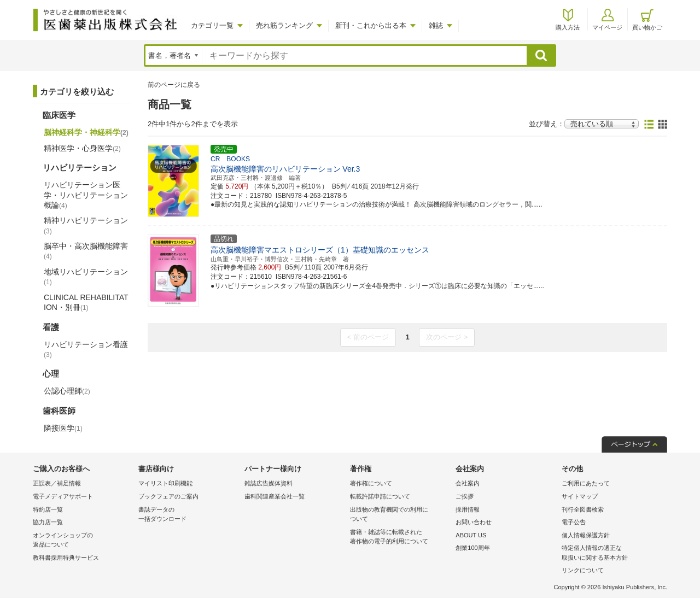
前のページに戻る (174, 85)
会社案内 (468, 483)
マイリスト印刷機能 (165, 483)
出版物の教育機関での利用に (400, 515)
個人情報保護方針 (586, 535)
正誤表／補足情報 (57, 483)
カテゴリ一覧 (212, 25)
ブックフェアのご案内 (168, 496)
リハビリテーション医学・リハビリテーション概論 (86, 195)
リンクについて (583, 570)
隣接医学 (63, 428)
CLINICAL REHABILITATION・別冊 (86, 302)
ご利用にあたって (586, 483)
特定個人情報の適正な (612, 553)
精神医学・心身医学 (82, 148)
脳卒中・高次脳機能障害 (86, 251)
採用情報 (468, 509)
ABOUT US (471, 535)
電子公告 (574, 522)
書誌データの (188, 515)
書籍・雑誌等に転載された (400, 538)
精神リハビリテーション (86, 225)
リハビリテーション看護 (86, 349)
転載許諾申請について (380, 496)
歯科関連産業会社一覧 (275, 496)
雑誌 (436, 25)
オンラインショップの (83, 541)
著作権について (371, 483)
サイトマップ (580, 496)
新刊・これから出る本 (371, 25)
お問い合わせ (474, 522)
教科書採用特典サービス (66, 558)
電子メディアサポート (63, 496)
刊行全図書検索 (583, 509)
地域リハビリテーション (86, 277)
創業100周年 (472, 548)
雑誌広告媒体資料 (269, 483)
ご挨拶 (465, 496)
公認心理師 (67, 391)
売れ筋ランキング (284, 25)
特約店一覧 (48, 509)
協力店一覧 (48, 522)
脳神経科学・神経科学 (86, 132)
